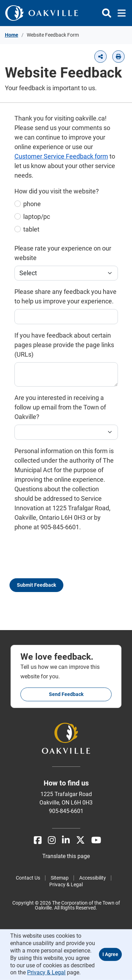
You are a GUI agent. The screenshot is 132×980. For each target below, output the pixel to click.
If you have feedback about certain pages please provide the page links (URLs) (64, 345)
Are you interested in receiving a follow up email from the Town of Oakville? (60, 407)
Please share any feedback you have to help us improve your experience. (65, 296)
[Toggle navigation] (120, 13)
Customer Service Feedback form (61, 156)
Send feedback (66, 694)
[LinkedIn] (66, 840)
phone (32, 204)
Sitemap (60, 878)
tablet (31, 229)
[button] (100, 57)
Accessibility (93, 878)
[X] (80, 840)
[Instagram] (52, 840)
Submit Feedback (36, 585)
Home (12, 35)
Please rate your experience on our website (63, 253)
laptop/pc (37, 217)
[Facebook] (38, 840)
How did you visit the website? (57, 191)
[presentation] (68, 558)
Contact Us (28, 878)
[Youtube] (96, 840)
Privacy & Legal (66, 885)
